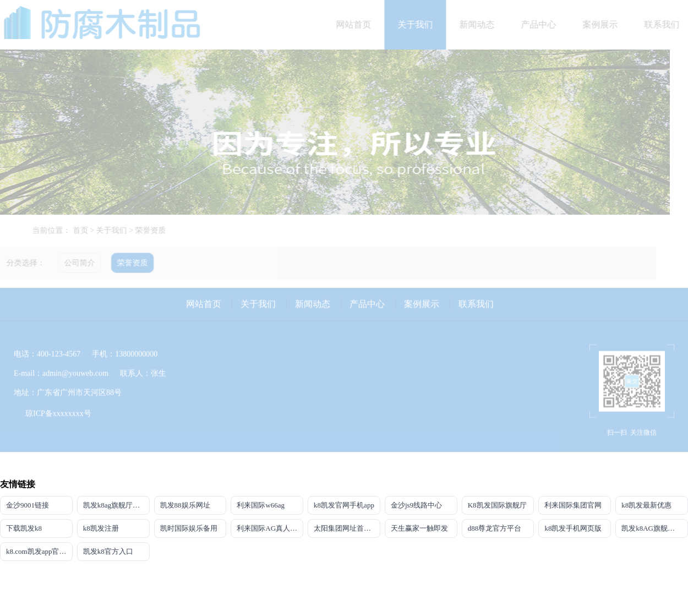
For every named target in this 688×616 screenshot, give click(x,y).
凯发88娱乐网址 (185, 505)
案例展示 (605, 24)
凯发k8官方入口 (108, 551)
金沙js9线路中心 (416, 505)
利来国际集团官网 (573, 505)
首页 (85, 230)
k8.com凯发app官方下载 (39, 551)
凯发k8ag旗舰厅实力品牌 (116, 505)
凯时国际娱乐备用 (189, 528)
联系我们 (476, 299)
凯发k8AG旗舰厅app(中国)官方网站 (655, 528)
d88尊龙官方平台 (495, 528)
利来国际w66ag (261, 505)
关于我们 (420, 24)
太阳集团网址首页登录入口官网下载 (347, 528)
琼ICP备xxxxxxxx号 (58, 409)
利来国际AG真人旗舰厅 (270, 528)
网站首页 (358, 24)
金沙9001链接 (28, 505)
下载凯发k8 (24, 528)
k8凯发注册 (101, 528)
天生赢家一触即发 (419, 528)
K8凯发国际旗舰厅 (497, 505)
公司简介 (75, 263)
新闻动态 (482, 24)
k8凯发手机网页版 (573, 528)
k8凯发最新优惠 (646, 505)
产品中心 (543, 24)
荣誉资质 (155, 230)
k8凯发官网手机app (344, 505)
